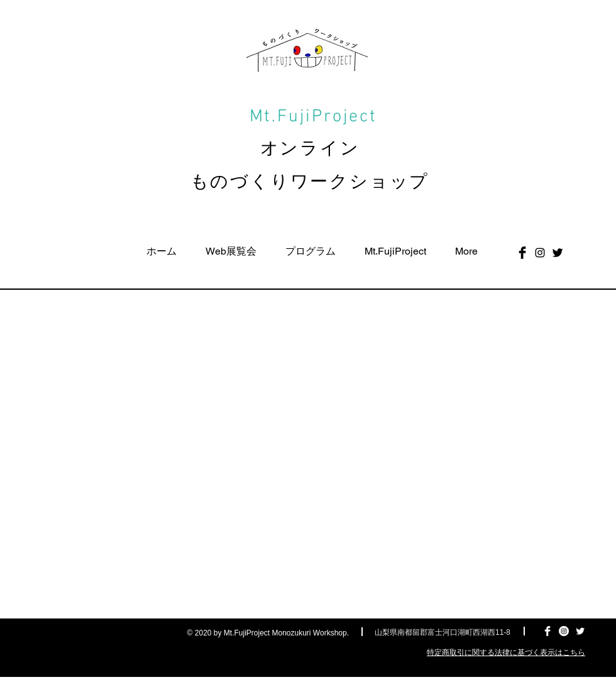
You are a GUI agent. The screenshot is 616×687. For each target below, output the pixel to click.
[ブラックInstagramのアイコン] (540, 253)
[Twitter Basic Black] (558, 253)
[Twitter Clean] (580, 631)
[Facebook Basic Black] (522, 253)
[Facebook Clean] (547, 631)
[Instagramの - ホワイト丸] (564, 631)
